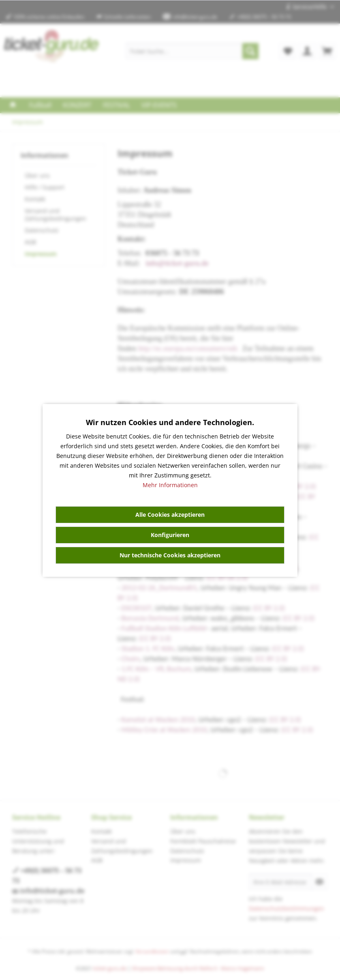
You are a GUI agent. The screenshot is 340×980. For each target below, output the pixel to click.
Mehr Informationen (170, 485)
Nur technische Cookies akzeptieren (170, 555)
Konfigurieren (170, 535)
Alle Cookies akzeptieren (170, 515)
